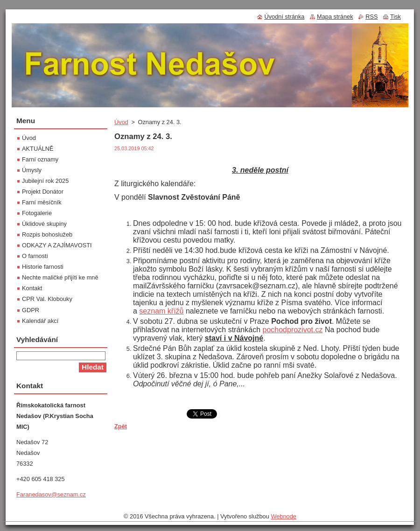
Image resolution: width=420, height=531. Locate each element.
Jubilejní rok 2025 (45, 181)
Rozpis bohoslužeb (47, 234)
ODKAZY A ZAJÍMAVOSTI (57, 245)
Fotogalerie (37, 213)
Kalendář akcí (40, 321)
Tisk (395, 17)
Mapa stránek (335, 17)
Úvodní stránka (284, 17)
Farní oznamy (40, 159)
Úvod (121, 122)
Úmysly (32, 170)
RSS (371, 17)
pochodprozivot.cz (292, 330)
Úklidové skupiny (44, 224)
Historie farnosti (43, 267)
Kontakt (32, 288)
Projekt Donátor (43, 192)
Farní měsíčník (42, 202)
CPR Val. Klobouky (47, 299)
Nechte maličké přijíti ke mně (60, 277)
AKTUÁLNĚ (38, 149)
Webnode (283, 516)
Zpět (121, 426)
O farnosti (35, 256)
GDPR (31, 310)
